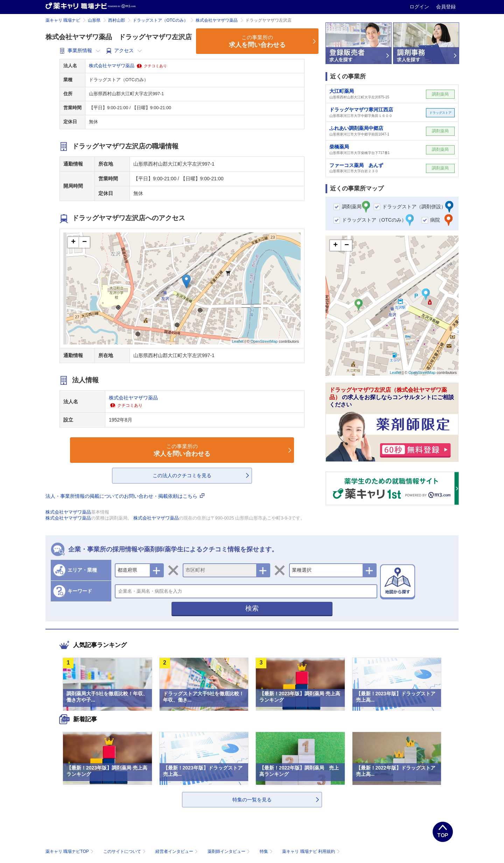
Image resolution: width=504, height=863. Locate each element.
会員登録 (446, 7)
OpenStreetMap (264, 341)
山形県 (94, 20)
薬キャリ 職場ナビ (63, 20)
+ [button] (73, 242)
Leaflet (238, 341)
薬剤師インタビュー (229, 851)
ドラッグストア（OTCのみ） (160, 20)
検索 (252, 608)
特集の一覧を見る (252, 800)
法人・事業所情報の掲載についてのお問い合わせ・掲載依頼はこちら (125, 496)
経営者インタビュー (177, 851)
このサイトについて (125, 851)
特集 (267, 851)
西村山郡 (117, 20)
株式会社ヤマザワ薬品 (217, 20)
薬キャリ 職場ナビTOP (70, 851)
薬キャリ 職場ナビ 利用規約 (311, 851)
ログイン (420, 7)
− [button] (85, 242)
